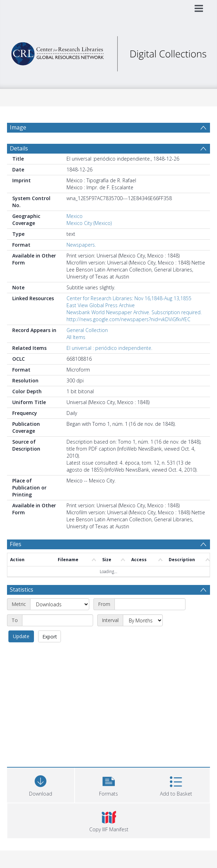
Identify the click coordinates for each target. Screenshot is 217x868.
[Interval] (143, 620)
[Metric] (60, 604)
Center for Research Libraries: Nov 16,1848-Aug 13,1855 (129, 298)
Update (21, 636)
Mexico (75, 216)
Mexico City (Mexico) (89, 223)
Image (18, 127)
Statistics (22, 590)
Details (19, 148)
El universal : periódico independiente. (109, 348)
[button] (108, 784)
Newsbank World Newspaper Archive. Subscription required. (134, 312)
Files (16, 544)
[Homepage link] (109, 52)
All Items (76, 337)
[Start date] (150, 604)
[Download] (41, 784)
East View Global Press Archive (101, 305)
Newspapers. (81, 245)
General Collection (87, 330)
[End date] (58, 620)
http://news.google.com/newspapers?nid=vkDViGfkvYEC (128, 319)
